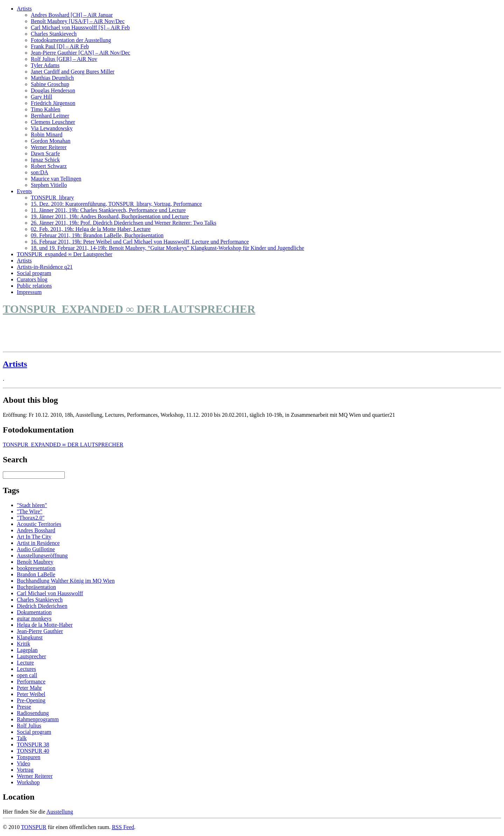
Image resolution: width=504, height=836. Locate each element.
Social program (34, 273)
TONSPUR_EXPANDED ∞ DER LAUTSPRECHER (129, 309)
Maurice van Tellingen (56, 179)
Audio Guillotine (36, 549)
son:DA (40, 172)
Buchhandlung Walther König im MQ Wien (66, 581)
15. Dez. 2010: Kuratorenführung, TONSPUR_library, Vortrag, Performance (116, 204)
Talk (22, 738)
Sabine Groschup (50, 84)
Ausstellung (59, 812)
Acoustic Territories (39, 524)
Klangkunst (30, 637)
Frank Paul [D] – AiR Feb (60, 46)
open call (27, 675)
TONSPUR (34, 827)
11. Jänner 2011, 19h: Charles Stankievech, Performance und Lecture (108, 210)
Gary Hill (41, 97)
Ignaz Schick (45, 160)
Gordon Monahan (51, 141)
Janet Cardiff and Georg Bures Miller (73, 72)
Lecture (25, 663)
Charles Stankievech (54, 34)
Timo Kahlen (45, 109)
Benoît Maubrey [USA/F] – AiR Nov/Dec (78, 21)
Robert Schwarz (49, 166)
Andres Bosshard (36, 530)
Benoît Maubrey (35, 562)
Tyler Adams (45, 65)
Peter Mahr (29, 688)
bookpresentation (36, 568)
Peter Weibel (31, 694)
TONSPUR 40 (33, 751)
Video (23, 763)
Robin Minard (47, 135)
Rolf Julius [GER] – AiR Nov (64, 59)
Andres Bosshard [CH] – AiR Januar (72, 15)
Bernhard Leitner (50, 116)
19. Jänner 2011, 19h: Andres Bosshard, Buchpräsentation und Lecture (110, 216)
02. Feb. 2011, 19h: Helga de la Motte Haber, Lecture (91, 229)
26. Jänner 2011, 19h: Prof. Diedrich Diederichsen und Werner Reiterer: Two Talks (124, 223)
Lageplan (27, 650)
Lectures (26, 669)
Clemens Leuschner (53, 122)
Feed (123, 827)
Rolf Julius (29, 726)
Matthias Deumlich (52, 78)
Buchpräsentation (36, 587)
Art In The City (34, 537)
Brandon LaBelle (36, 574)
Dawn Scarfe (45, 153)
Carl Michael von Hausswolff (50, 593)
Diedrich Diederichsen (42, 606)
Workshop (28, 782)
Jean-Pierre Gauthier (40, 631)
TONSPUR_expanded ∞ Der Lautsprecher (65, 254)
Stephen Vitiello (49, 185)
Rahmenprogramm (38, 719)
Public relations (34, 286)
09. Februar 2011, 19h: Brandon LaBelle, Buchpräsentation (97, 235)
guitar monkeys (34, 619)
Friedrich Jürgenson (53, 103)
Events (24, 191)
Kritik (23, 644)
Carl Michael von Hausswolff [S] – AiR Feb (80, 27)
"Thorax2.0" (31, 518)
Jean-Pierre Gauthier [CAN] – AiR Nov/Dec (80, 53)
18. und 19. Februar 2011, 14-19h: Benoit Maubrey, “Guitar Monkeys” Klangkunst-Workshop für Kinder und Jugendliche (167, 248)
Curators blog (32, 279)
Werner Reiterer (49, 147)
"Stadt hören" (32, 505)
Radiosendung (33, 713)
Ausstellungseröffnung (42, 556)
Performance (31, 682)
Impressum (29, 292)
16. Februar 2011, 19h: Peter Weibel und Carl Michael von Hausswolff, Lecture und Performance (140, 242)
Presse (24, 707)
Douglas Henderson (53, 90)
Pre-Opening (31, 700)
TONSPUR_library (52, 198)
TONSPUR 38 (33, 744)
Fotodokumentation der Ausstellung (71, 40)
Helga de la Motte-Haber (45, 625)
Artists (24, 9)
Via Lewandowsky (52, 128)
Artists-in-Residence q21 (45, 267)
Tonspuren (29, 757)
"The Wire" (30, 511)
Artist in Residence (38, 543)
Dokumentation (34, 612)
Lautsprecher (31, 656)
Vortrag (25, 770)
